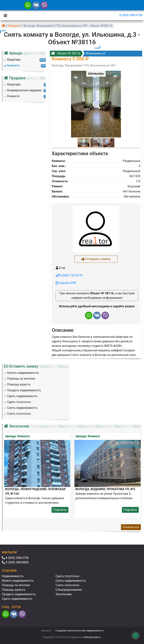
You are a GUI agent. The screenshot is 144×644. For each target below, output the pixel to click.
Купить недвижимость (18, 581)
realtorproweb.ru (92, 637)
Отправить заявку (96, 259)
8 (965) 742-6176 (69, 275)
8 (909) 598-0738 (131, 15)
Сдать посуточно (67, 576)
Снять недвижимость (71, 581)
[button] (96, 102)
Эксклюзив (63, 594)
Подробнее (60, 510)
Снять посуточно (67, 585)
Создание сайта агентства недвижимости (79, 631)
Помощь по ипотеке (16, 585)
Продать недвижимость (19, 594)
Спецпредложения (69, 590)
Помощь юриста (13, 590)
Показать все (131, 527)
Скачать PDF (66, 283)
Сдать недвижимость (17, 599)
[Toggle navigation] (4, 15)
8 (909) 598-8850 (15, 562)
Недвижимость (13, 576)
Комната (14, 26)
